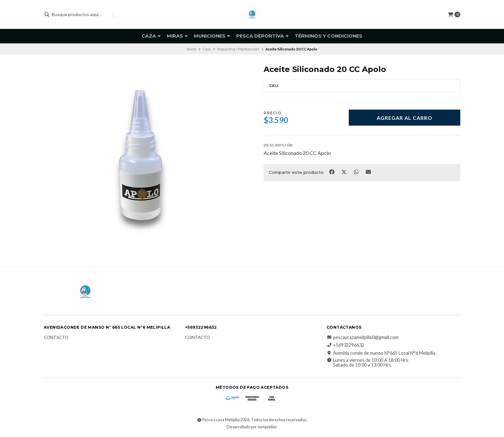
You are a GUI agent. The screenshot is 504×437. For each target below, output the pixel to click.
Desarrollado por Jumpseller (252, 427)
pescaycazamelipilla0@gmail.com (363, 337)
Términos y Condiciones (328, 36)
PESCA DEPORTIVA (262, 36)
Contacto (56, 338)
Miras (177, 36)
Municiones (212, 36)
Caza (151, 36)
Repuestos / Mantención (238, 49)
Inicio (191, 49)
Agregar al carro (405, 118)
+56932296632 (345, 345)
